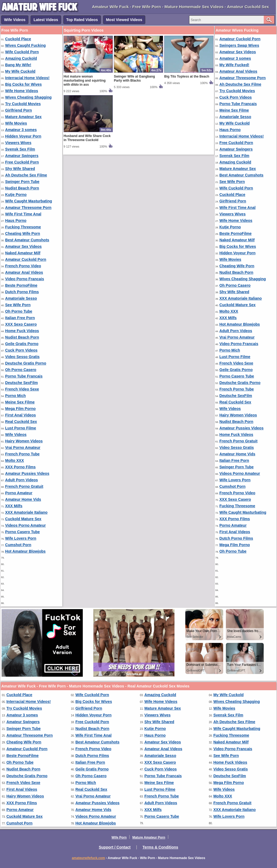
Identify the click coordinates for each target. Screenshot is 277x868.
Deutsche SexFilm (22, 383)
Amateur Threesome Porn (28, 208)
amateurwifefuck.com (88, 858)
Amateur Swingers (22, 156)
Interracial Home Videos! (27, 78)
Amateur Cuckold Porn (26, 259)
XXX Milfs (14, 506)
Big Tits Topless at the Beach (187, 76)
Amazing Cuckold (21, 58)
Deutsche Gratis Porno (26, 363)
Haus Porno (16, 221)
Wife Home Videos (22, 91)
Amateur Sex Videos (23, 246)
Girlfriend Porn (19, 110)
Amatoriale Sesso (21, 298)
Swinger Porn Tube (22, 182)
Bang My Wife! (18, 65)
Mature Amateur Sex (23, 117)
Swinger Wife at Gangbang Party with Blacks (134, 79)
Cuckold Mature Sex (23, 519)
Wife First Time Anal (23, 214)
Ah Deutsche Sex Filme (26, 175)
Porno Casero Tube (22, 532)
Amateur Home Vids (23, 499)
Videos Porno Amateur (25, 525)
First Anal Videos (21, 415)
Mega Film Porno (20, 409)
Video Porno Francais (25, 279)
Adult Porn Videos (22, 480)
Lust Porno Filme (21, 428)
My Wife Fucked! (234, 65)
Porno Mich (15, 396)
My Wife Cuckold (20, 71)
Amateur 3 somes (21, 130)
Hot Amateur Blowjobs (25, 551)
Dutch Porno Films (22, 292)
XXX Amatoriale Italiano (26, 512)
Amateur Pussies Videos (27, 473)
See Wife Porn (18, 305)
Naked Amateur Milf (23, 253)
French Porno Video (23, 266)
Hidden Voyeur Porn (23, 136)
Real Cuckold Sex (21, 422)
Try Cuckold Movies (23, 104)
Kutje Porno (16, 195)
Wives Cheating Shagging (28, 97)
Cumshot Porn (18, 545)
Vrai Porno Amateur (23, 448)
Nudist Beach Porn (22, 188)
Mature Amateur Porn (149, 837)
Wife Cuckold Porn (22, 52)
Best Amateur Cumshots (27, 240)
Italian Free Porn (20, 318)
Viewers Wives (18, 143)
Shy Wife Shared (20, 169)
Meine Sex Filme (20, 402)
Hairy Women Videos (24, 441)
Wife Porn (119, 837)
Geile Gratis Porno (22, 344)
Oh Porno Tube (19, 311)
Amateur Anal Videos (24, 272)
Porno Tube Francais (24, 376)
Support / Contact (115, 847)
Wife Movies (16, 123)
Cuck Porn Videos (21, 350)
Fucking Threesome (23, 227)
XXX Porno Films (20, 467)
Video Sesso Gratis (22, 357)
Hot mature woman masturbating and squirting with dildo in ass (85, 81)
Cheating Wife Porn (23, 233)
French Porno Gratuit (24, 486)
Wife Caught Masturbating (29, 201)
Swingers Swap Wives (239, 45)
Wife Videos (15, 20)
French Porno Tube (22, 454)
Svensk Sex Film (20, 149)
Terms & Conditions (160, 847)
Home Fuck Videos (22, 331)
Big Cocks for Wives (23, 84)
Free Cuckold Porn (22, 162)
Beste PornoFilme (21, 285)
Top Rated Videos (82, 20)
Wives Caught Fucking (25, 45)
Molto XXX (14, 460)
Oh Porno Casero (21, 370)
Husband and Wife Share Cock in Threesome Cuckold (87, 138)
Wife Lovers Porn (21, 538)
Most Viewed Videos (124, 20)
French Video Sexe (22, 389)
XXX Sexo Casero (21, 324)
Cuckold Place (18, 39)
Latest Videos (46, 20)
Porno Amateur (19, 493)
